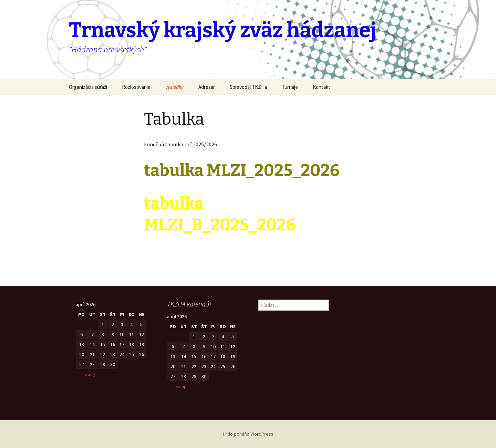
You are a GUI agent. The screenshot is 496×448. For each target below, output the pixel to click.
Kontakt (322, 87)
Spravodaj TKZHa (248, 87)
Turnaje (290, 87)
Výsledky (174, 87)
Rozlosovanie (136, 87)
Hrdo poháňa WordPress (248, 434)
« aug (90, 374)
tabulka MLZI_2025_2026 (242, 170)
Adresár (207, 87)
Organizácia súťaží (88, 87)
